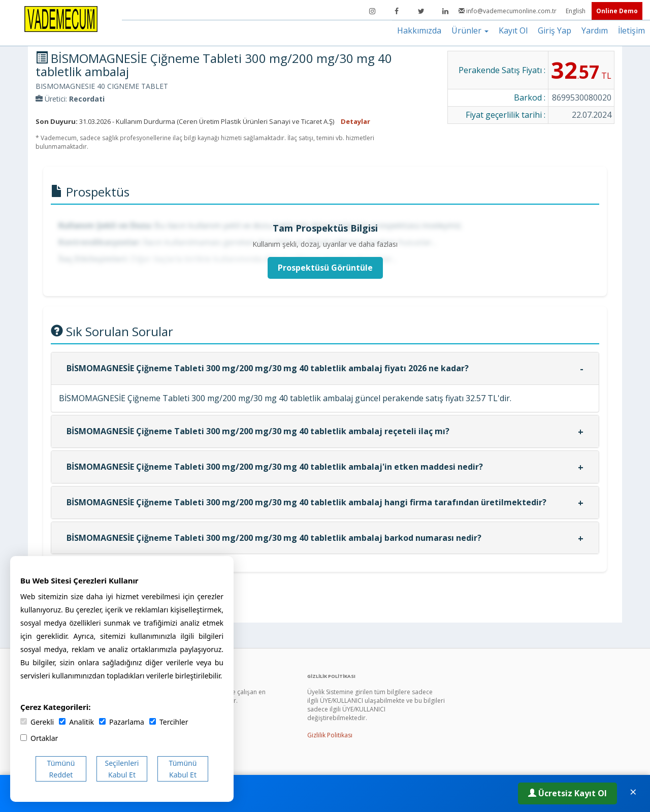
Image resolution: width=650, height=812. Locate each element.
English (576, 11)
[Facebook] (397, 11)
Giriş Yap (555, 30)
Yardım (595, 30)
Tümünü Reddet (61, 769)
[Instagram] (372, 11)
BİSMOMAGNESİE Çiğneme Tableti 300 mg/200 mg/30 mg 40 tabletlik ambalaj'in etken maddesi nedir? (275, 467)
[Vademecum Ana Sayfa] (61, 18)
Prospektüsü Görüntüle (325, 268)
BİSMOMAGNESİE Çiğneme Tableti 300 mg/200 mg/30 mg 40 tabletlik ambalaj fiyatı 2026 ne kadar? (268, 368)
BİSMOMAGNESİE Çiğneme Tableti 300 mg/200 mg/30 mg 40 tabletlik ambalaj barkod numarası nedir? (274, 538)
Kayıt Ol (513, 30)
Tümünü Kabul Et (183, 769)
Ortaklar (39, 738)
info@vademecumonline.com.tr (508, 11)
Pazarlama (122, 722)
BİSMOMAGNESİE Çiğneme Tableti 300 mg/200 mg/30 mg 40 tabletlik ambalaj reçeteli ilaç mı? (258, 431)
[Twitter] (421, 11)
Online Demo (617, 11)
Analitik (76, 722)
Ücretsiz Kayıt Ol (567, 793)
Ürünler (470, 30)
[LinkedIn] (445, 11)
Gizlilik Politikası (330, 735)
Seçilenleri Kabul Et (122, 769)
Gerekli (37, 722)
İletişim (631, 30)
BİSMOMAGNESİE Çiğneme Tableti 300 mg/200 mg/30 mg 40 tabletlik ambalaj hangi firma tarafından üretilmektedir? (306, 502)
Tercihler (169, 722)
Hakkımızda (419, 30)
